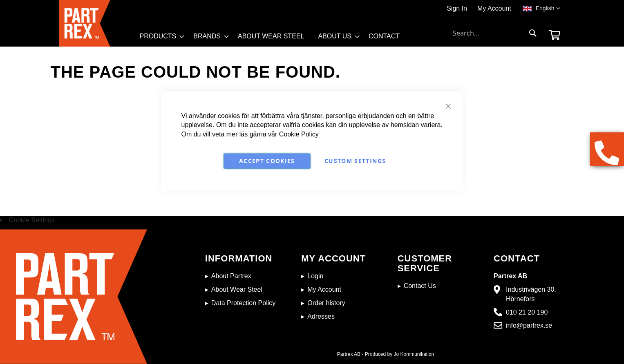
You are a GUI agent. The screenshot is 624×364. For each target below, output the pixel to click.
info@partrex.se (529, 325)
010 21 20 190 (527, 312)
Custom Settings (355, 161)
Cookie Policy (299, 134)
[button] (548, 9)
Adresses (321, 316)
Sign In (457, 8)
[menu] (274, 38)
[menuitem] (160, 36)
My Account (494, 8)
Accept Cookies (267, 161)
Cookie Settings (32, 220)
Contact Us (420, 286)
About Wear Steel (237, 289)
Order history (326, 303)
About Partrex (231, 276)
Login (315, 276)
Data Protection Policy (243, 303)
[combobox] (495, 33)
